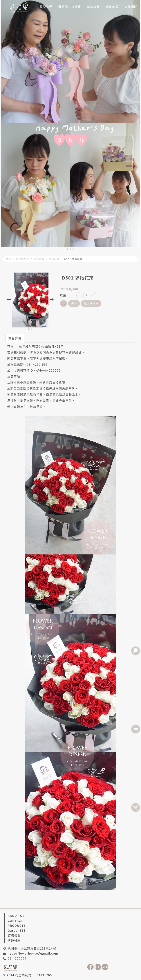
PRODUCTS (17, 925)
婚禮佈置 (112, 7)
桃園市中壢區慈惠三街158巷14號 (32, 948)
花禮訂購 (93, 7)
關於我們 (46, 7)
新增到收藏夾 (64, 304)
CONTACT (15, 921)
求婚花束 (54, 259)
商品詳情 (15, 338)
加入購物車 (91, 303)
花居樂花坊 (22, 259)
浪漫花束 (39, 259)
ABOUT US (16, 916)
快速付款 (14, 940)
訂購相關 (131, 7)
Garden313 (17, 930)
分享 (74, 303)
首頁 (9, 259)
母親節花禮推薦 (70, 7)
